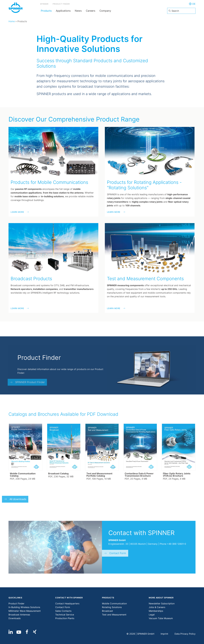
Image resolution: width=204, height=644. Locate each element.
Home (12, 21)
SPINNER (45, 4)
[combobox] (181, 11)
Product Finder (62, 4)
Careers (91, 11)
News (78, 11)
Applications (63, 11)
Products (46, 11)
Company (105, 11)
